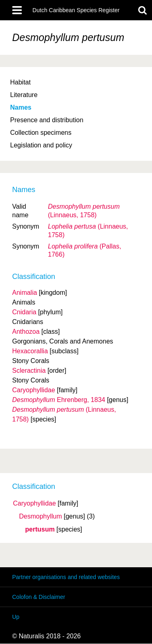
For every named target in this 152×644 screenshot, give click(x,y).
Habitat (20, 82)
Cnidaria (24, 312)
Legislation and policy (41, 145)
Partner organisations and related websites (66, 577)
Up (16, 617)
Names (21, 107)
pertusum (40, 529)
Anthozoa (26, 332)
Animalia (25, 293)
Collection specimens (41, 133)
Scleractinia (29, 371)
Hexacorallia (30, 351)
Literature (24, 95)
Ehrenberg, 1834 (59, 400)
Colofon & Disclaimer (39, 597)
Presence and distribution (47, 120)
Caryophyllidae (34, 504)
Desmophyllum (41, 516)
